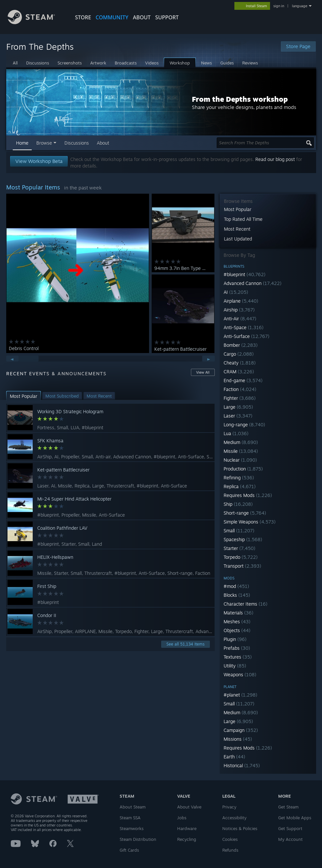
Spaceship (243, 539)
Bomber (241, 345)
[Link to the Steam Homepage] (36, 22)
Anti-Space (244, 327)
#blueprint (245, 274)
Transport (242, 566)
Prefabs (237, 648)
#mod (236, 586)
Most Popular (238, 209)
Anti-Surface (246, 336)
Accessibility (234, 818)
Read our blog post (275, 159)
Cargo (239, 354)
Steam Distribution (138, 839)
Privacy (229, 807)
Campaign (241, 730)
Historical (242, 765)
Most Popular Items (33, 187)
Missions (238, 739)
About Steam (133, 807)
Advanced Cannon (253, 283)
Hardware (187, 828)
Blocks (237, 595)
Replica (240, 486)
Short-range (245, 513)
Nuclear (240, 460)
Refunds (230, 850)
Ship (238, 504)
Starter (239, 548)
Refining (239, 478)
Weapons (240, 674)
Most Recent (237, 229)
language (300, 6)
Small (239, 531)
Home (22, 143)
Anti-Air (240, 319)
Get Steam (288, 807)
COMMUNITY (112, 17)
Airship (239, 310)
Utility (235, 666)
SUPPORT (167, 17)
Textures (238, 657)
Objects (237, 630)
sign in (279, 6)
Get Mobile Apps (295, 818)
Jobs (182, 818)
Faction (240, 389)
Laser (238, 416)
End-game (243, 380)
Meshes (237, 621)
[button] (268, 274)
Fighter (240, 398)
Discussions (77, 143)
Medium (241, 442)
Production (243, 469)
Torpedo (241, 557)
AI (236, 292)
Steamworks (132, 828)
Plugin (235, 639)
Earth (234, 757)
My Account (290, 839)
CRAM (239, 372)
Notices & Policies (240, 828)
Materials (238, 613)
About (142, 17)
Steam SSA (130, 818)
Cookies (230, 839)
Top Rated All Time (243, 219)
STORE (83, 17)
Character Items (246, 604)
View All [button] (203, 372)
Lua (236, 433)
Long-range (244, 425)
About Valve (189, 807)
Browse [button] (44, 143)
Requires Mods (248, 495)
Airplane (241, 301)
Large (238, 407)
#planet (240, 695)
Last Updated (238, 239)
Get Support (290, 828)
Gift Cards (129, 850)
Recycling (187, 839)
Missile (241, 451)
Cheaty (240, 363)
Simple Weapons (250, 522)
